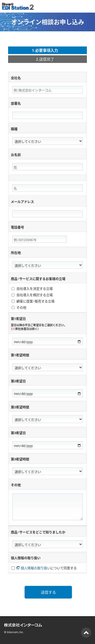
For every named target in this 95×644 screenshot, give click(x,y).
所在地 (16, 253)
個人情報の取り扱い (26, 558)
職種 (14, 129)
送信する (48, 592)
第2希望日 (18, 381)
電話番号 (17, 227)
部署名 (16, 103)
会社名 (16, 78)
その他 (21, 308)
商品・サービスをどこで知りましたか (38, 532)
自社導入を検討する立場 (35, 295)
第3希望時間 (20, 459)
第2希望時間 (20, 407)
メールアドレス (22, 201)
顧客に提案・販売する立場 (35, 301)
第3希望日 (18, 433)
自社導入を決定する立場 (35, 289)
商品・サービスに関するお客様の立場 (38, 279)
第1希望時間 (20, 355)
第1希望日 (48, 324)
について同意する (47, 568)
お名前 (16, 154)
